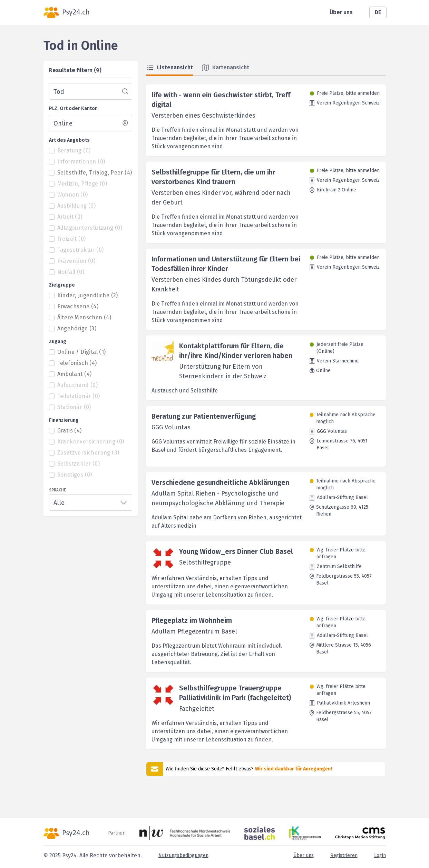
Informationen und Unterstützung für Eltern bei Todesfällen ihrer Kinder (226, 264)
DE (378, 12)
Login (380, 855)
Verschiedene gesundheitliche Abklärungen (220, 482)
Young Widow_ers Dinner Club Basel (236, 551)
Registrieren (344, 855)
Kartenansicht (225, 68)
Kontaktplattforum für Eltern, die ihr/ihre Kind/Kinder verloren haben (236, 351)
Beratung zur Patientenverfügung (204, 416)
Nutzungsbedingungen (183, 855)
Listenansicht (169, 68)
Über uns (341, 12)
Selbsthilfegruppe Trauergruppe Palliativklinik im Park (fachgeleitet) (235, 693)
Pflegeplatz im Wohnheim (192, 620)
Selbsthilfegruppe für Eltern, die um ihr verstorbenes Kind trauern (213, 177)
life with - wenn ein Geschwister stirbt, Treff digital (221, 100)
